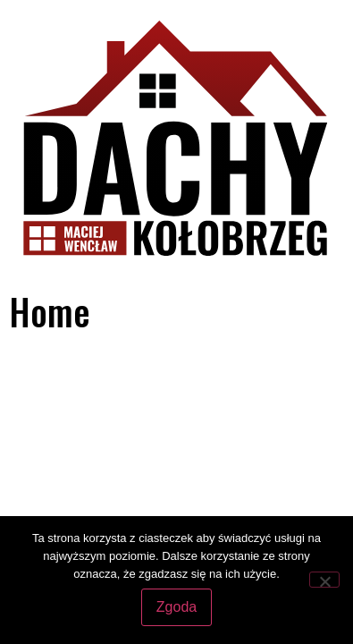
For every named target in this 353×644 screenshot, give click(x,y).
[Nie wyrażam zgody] (324, 580)
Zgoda (176, 607)
